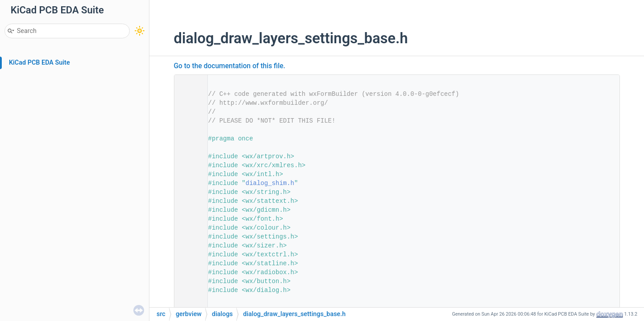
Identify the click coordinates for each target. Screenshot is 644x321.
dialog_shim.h (270, 183)
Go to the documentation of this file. (230, 66)
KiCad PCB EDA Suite (39, 63)
